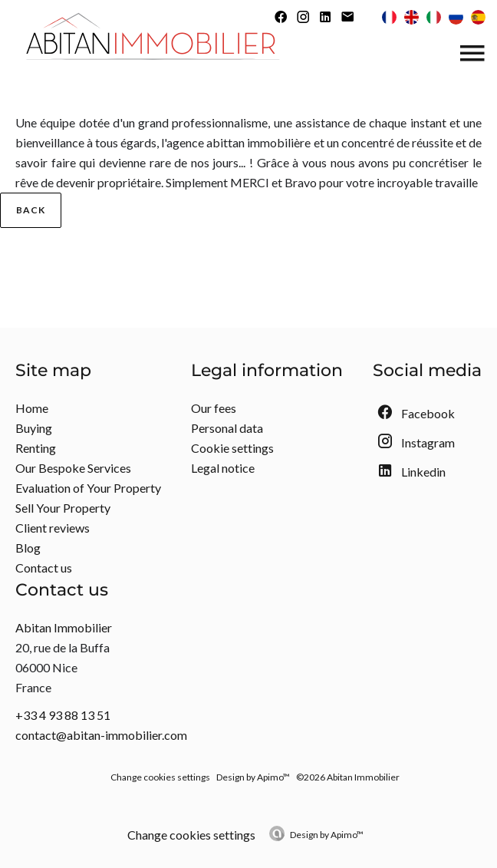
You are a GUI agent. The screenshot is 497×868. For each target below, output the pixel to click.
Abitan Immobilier (64, 627)
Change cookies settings (160, 777)
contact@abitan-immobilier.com (101, 735)
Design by (327, 835)
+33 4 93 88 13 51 (63, 715)
